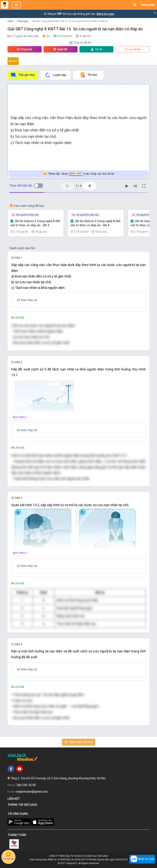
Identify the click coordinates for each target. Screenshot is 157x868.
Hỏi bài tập (8, 856)
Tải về (97, 49)
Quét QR (60, 49)
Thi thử (88, 75)
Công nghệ (23, 21)
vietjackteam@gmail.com (32, 792)
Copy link (25, 49)
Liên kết (14, 799)
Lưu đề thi (132, 49)
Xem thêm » (20, 417)
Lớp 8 (10, 21)
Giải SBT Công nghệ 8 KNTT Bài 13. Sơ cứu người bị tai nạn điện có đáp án (70, 21)
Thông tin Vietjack (23, 805)
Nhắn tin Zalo (142, 859)
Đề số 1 (13, 61)
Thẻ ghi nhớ (23, 75)
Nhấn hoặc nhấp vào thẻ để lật (78, 174)
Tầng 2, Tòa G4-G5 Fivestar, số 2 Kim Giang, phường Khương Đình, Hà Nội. (58, 778)
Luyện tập (55, 75)
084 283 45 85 (26, 785)
